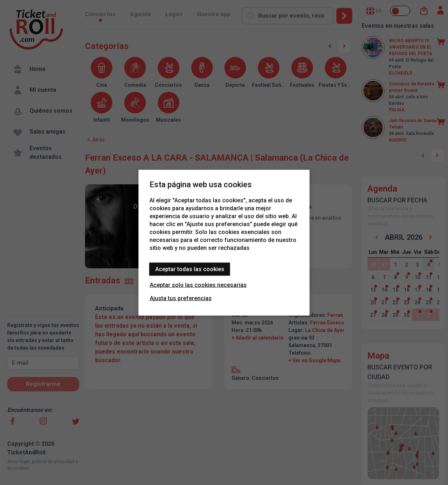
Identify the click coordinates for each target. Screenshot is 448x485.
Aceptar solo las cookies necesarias (198, 285)
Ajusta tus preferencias (181, 298)
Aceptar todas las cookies (190, 269)
